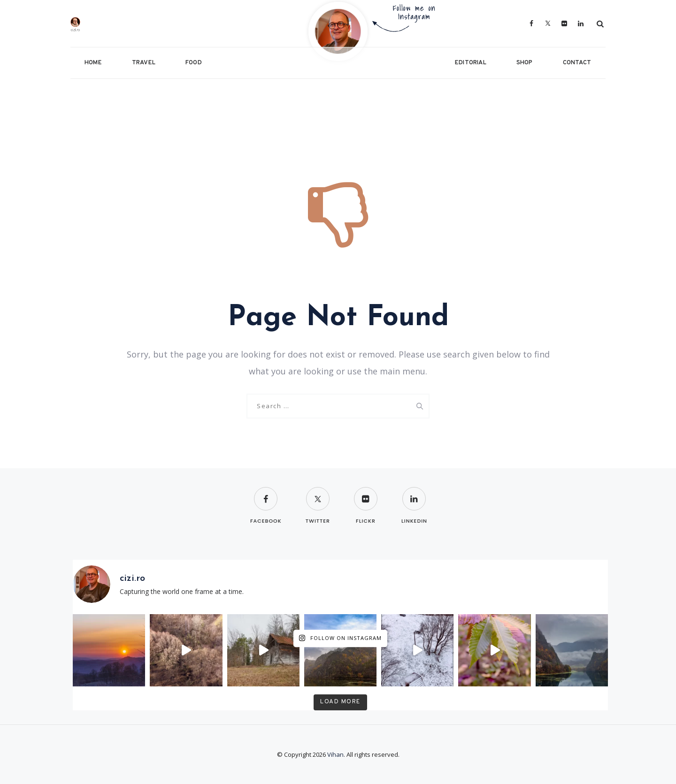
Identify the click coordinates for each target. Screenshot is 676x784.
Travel (144, 63)
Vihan (335, 754)
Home (93, 63)
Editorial (471, 63)
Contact (577, 63)
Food (194, 63)
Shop (525, 63)
